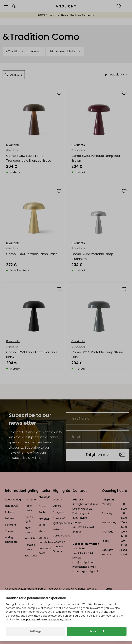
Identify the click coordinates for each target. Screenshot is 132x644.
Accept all (97, 631)
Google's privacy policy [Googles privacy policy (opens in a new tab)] (57, 620)
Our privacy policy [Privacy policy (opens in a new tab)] (32, 620)
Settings (35, 631)
